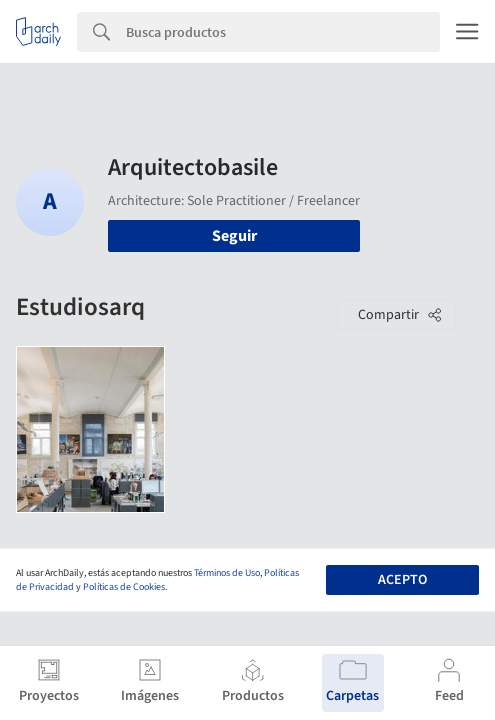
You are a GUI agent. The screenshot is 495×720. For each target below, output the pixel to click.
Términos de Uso (227, 573)
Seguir (234, 236)
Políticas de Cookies (124, 587)
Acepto (402, 580)
